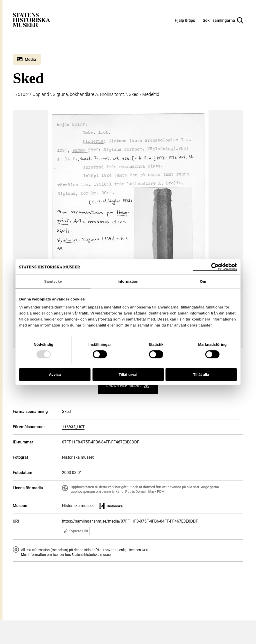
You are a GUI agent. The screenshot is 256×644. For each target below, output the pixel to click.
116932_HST (73, 427)
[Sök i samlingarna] (223, 21)
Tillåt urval (128, 374)
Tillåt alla (201, 374)
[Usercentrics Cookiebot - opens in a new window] (215, 267)
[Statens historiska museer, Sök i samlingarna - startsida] (31, 20)
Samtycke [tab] (53, 281)
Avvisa (55, 374)
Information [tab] (128, 281)
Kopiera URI (76, 531)
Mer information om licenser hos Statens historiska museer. (67, 555)
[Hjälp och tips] (185, 21)
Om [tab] (203, 281)
